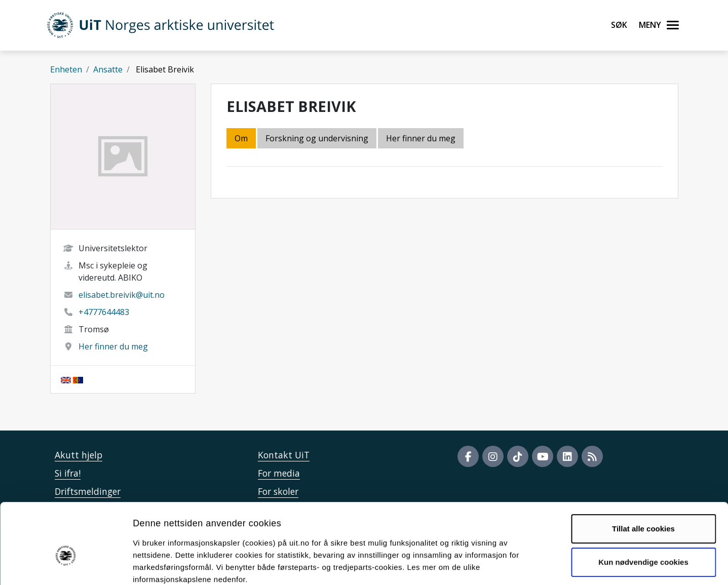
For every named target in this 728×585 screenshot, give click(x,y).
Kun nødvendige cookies (643, 507)
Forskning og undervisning (317, 138)
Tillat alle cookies (643, 474)
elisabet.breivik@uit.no (122, 295)
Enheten (66, 69)
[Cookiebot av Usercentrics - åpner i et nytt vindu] (66, 565)
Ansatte (108, 69)
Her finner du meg (113, 346)
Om (241, 138)
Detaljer (540, 565)
